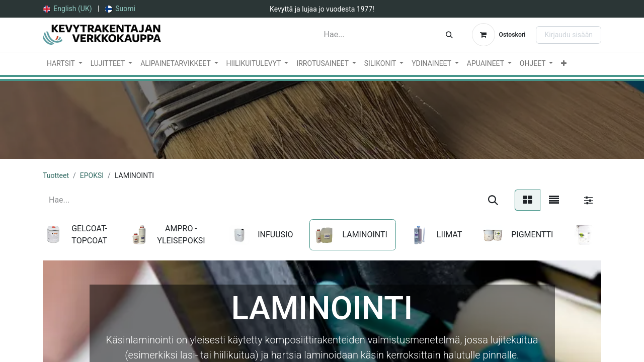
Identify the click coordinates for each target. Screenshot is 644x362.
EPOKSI (92, 175)
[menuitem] (68, 9)
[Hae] (449, 35)
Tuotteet (56, 175)
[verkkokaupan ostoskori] (499, 35)
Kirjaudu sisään (569, 35)
